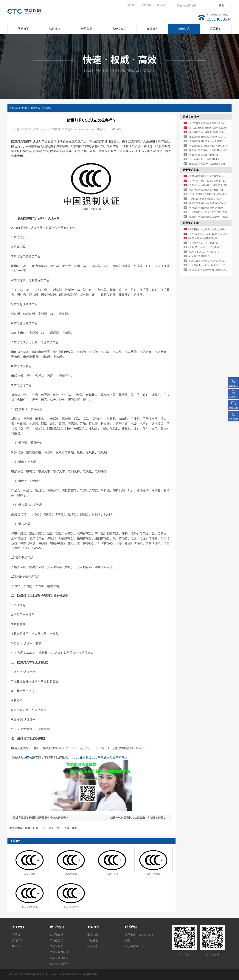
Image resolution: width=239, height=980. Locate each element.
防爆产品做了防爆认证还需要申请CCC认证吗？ (41, 818)
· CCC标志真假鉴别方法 (200, 256)
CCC (43, 828)
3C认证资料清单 (30, 907)
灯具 (35, 828)
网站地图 (131, 5)
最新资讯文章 (191, 170)
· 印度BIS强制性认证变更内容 (203, 238)
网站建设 (92, 974)
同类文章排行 (191, 117)
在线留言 (147, 5)
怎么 (59, 828)
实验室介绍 (119, 29)
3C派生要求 (71, 874)
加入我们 (17, 946)
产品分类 (86, 29)
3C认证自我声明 (71, 907)
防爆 (28, 828)
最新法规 (93, 935)
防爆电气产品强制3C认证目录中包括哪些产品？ (138, 818)
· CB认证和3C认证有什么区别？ (204, 252)
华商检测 (105, 151)
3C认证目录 (112, 874)
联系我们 (162, 5)
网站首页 (23, 29)
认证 (51, 828)
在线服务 (152, 29)
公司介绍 (17, 940)
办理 (67, 828)
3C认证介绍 (30, 874)
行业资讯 (46, 108)
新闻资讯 (184, 31)
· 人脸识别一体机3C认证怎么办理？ (206, 247)
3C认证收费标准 (153, 874)
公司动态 (93, 946)
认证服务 (55, 29)
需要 (75, 828)
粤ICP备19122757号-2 (74, 974)
